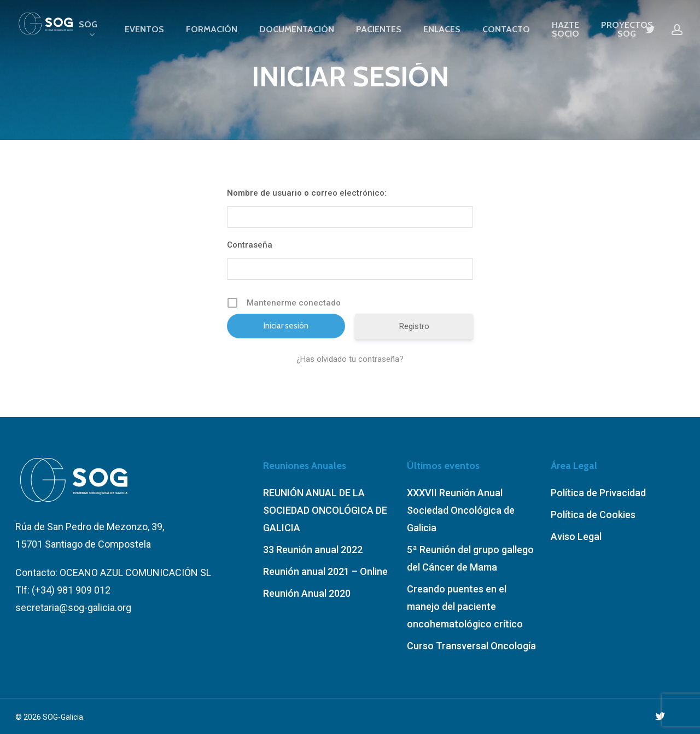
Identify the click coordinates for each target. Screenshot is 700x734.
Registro (414, 326)
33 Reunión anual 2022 (313, 550)
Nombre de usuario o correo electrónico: (307, 193)
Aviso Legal (576, 536)
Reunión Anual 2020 (307, 593)
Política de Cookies (593, 515)
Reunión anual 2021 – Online (325, 571)
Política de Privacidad (598, 493)
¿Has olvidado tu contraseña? (350, 359)
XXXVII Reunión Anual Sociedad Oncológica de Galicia (461, 510)
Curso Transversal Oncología (471, 646)
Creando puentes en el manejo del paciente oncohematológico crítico (465, 606)
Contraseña (250, 245)
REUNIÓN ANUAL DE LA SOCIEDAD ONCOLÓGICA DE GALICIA (325, 510)
